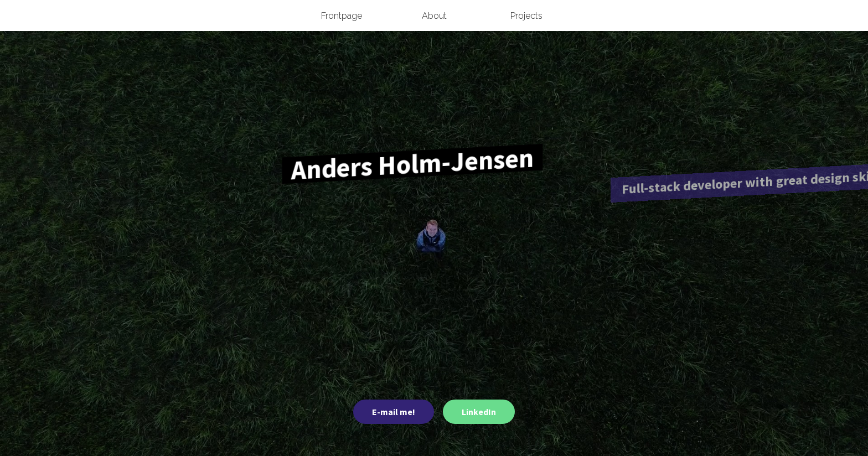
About (434, 16)
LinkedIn (479, 412)
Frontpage (342, 16)
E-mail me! (394, 412)
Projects (526, 16)
